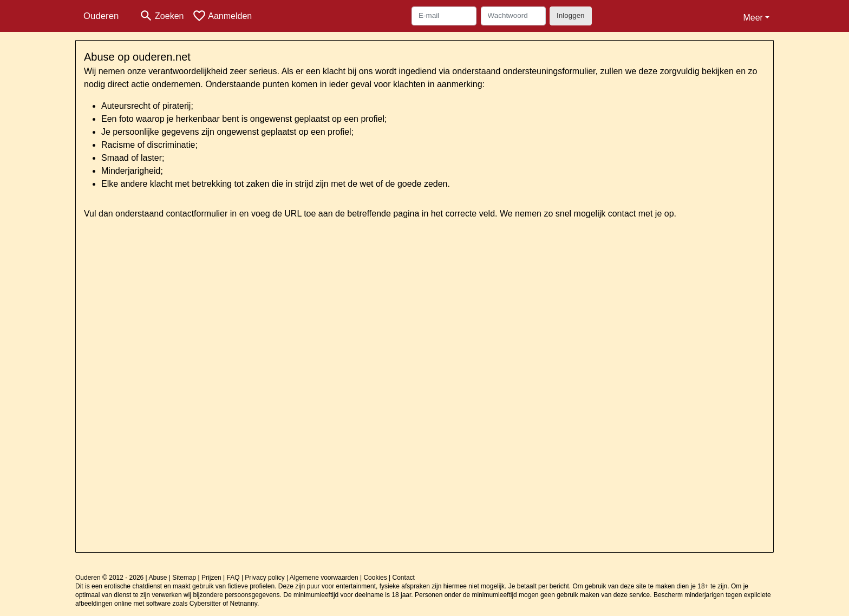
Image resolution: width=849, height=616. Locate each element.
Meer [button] (753, 18)
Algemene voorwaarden (324, 578)
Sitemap (184, 578)
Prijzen (211, 578)
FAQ (233, 578)
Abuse (158, 578)
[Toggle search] (161, 16)
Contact (404, 578)
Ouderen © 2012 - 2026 (109, 578)
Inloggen (570, 15)
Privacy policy (265, 578)
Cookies (375, 578)
